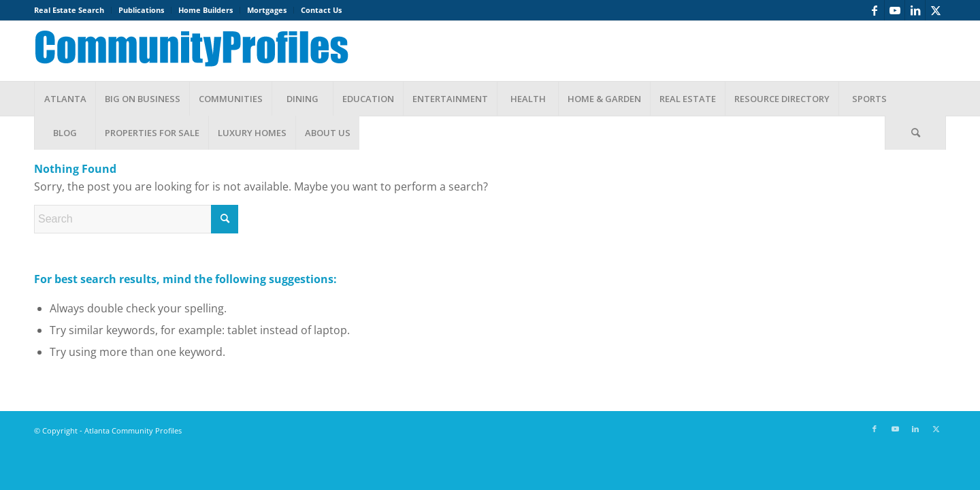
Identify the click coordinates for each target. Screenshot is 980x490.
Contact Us (321, 10)
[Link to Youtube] (895, 10)
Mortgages (267, 10)
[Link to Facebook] (874, 10)
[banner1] (202, 51)
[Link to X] (936, 10)
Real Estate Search (69, 10)
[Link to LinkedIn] (915, 10)
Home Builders (206, 10)
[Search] (915, 133)
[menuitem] (73, 10)
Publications (141, 10)
